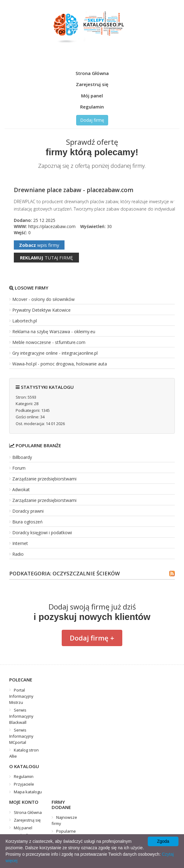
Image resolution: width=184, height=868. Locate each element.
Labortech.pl (25, 321)
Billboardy (22, 457)
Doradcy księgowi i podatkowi (42, 533)
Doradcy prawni (28, 511)
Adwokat (21, 489)
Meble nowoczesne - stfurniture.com (49, 342)
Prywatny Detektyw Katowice (41, 310)
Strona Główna (92, 73)
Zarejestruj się (92, 84)
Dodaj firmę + (92, 638)
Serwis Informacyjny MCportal (21, 736)
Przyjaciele (24, 784)
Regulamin (92, 107)
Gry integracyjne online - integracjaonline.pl (55, 353)
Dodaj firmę (92, 120)
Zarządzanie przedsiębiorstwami (44, 479)
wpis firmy (39, 245)
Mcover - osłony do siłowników (43, 299)
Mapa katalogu (28, 792)
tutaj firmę (46, 258)
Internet (20, 543)
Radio (18, 554)
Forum (19, 468)
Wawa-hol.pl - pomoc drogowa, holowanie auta (60, 364)
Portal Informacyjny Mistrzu (21, 696)
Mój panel (92, 96)
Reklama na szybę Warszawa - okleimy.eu (54, 331)
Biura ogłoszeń (27, 522)
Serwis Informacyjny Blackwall (21, 716)
